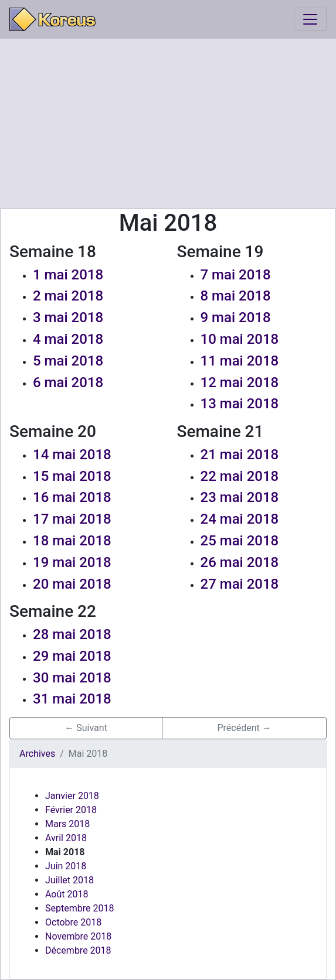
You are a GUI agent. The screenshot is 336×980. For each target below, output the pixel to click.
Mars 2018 (67, 824)
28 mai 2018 (72, 634)
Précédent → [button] (244, 728)
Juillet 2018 (69, 880)
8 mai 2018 (236, 296)
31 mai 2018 (72, 699)
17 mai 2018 (72, 519)
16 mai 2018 (72, 497)
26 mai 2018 (240, 562)
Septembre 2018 (79, 908)
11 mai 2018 (240, 361)
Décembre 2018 (78, 950)
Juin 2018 (66, 866)
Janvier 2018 (72, 796)
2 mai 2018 (68, 296)
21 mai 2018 (240, 455)
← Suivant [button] (86, 728)
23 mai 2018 (240, 497)
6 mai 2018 (68, 383)
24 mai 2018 (240, 519)
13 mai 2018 (240, 404)
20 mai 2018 (72, 584)
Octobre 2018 (73, 922)
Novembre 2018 (78, 936)
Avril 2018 (66, 838)
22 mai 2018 (240, 476)
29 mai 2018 (72, 656)
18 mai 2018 (72, 541)
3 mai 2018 (68, 317)
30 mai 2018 (72, 678)
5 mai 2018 (68, 361)
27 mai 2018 (240, 584)
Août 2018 (67, 894)
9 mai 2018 (236, 317)
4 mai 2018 (68, 339)
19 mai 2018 (72, 562)
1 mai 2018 (68, 275)
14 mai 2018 (72, 455)
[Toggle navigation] (310, 19)
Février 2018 (71, 810)
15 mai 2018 (72, 476)
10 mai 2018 (240, 339)
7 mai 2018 (236, 275)
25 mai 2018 (240, 541)
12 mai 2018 (240, 383)
